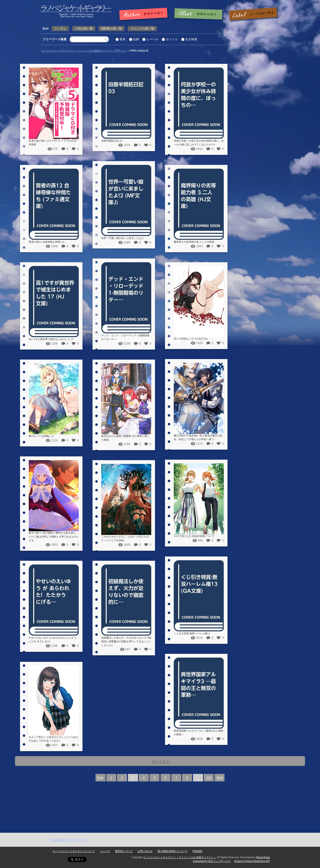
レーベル (152, 39)
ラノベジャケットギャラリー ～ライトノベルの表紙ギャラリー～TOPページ (84, 51)
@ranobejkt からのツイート (69, 840)
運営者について (124, 851)
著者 (122, 39)
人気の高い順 (84, 29)
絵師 (136, 39)
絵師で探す (199, 14)
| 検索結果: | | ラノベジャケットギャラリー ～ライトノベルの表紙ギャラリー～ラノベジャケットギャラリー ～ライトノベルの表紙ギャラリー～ (76, 11)
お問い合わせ (145, 851)
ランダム (60, 29)
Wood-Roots (263, 857)
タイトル (172, 39)
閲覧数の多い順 (111, 29)
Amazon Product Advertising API (252, 861)
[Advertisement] (160, 795)
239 (209, 778)
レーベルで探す (253, 14)
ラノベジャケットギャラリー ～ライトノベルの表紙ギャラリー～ (180, 857)
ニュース (105, 851)
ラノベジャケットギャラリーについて (74, 851)
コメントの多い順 (142, 29)
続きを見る (161, 762)
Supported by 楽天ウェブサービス (212, 861)
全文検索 (191, 39)
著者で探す (145, 14)
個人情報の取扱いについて (172, 851)
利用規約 (197, 851)
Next (220, 778)
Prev (100, 778)
